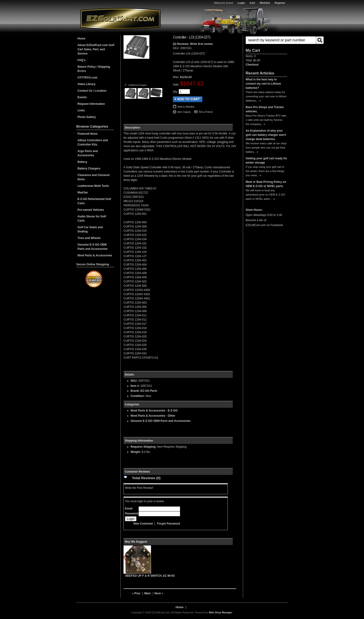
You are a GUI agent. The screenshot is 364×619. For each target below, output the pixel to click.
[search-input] (281, 40)
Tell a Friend (206, 112)
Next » (159, 593)
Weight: (136, 452)
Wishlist (265, 3)
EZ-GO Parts (149, 391)
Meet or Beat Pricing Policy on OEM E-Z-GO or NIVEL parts (266, 184)
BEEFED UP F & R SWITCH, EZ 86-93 (150, 576)
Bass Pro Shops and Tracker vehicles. (265, 109)
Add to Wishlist (186, 107)
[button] (266, 40)
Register (280, 3)
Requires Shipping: (143, 447)
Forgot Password (168, 524)
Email (129, 509)
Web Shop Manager (221, 612)
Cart (252, 3)
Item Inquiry (184, 112)
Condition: (138, 396)
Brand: (135, 391)
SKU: (176, 48)
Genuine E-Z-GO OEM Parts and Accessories (161, 421)
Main (147, 593)
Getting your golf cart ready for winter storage (266, 161)
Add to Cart (188, 99)
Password (132, 513)
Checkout (252, 65)
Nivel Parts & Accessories (148, 411)
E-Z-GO (173, 411)
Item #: (136, 386)
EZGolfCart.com (120, 18)
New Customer (143, 524)
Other (171, 416)
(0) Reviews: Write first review (193, 44)
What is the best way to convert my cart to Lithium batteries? (263, 84)
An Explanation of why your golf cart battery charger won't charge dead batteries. (266, 135)
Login (241, 3)
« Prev (136, 593)
